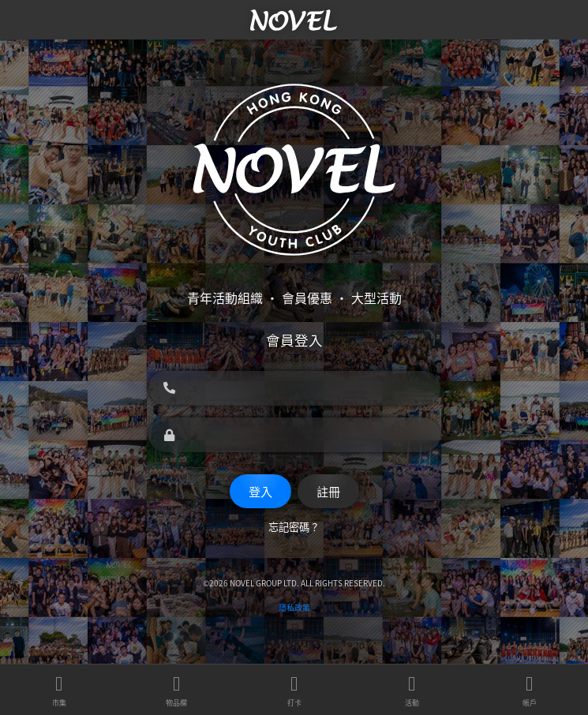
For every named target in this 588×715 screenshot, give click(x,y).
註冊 (328, 491)
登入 (260, 491)
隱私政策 (294, 607)
